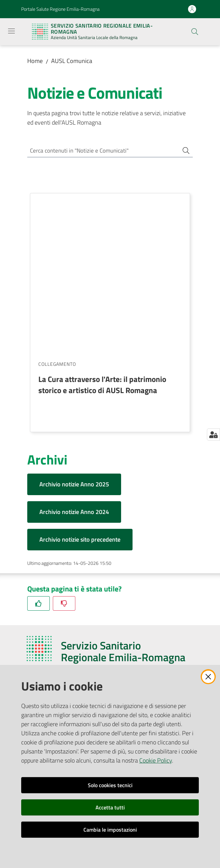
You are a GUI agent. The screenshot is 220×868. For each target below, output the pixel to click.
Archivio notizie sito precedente (80, 381)
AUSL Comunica (72, 61)
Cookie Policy (156, 760)
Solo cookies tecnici (110, 785)
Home (35, 61)
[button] (195, 32)
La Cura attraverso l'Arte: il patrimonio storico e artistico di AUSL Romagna (102, 226)
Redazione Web (44, 657)
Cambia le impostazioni (110, 830)
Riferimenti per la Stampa (55, 649)
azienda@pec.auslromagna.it (70, 585)
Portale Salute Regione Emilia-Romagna (60, 9)
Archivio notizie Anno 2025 (74, 326)
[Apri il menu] (11, 31)
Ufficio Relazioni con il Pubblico (61, 641)
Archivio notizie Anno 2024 (74, 353)
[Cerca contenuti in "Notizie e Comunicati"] (101, 151)
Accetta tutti (110, 807)
